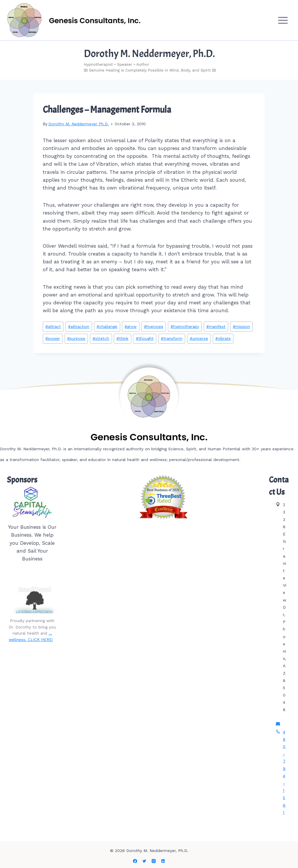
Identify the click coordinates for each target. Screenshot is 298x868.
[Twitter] (144, 861)
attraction (79, 326)
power (53, 338)
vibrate (223, 338)
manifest (216, 326)
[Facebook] (135, 861)
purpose (76, 338)
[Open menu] (283, 20)
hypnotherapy (185, 326)
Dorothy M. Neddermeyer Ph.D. (79, 124)
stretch (101, 338)
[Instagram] (154, 861)
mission (241, 326)
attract (53, 326)
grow (131, 326)
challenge (107, 326)
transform (172, 338)
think (122, 338)
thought (145, 338)
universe (199, 338)
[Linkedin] (163, 861)
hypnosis (154, 326)
